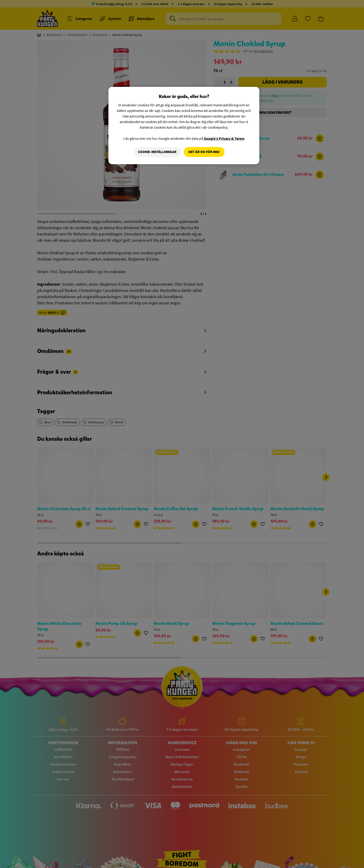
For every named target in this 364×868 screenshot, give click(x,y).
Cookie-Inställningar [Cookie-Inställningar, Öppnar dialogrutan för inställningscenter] (157, 152)
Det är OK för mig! (204, 152)
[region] (184, 126)
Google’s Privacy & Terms (224, 138)
